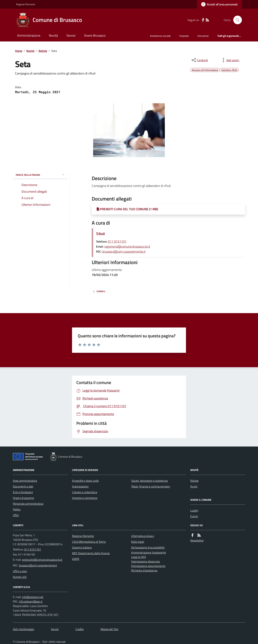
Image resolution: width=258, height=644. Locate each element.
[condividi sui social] (199, 60)
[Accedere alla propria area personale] (219, 4)
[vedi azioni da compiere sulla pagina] (230, 60)
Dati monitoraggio (23, 629)
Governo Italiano (82, 547)
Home (19, 51)
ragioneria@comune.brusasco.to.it (127, 246)
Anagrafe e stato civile (85, 481)
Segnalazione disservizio (145, 561)
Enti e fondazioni (23, 492)
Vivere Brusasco (95, 35)
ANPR (76, 559)
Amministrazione (29, 35)
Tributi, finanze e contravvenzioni (151, 486)
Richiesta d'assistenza (144, 570)
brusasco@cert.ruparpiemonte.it (124, 251)
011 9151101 (117, 241)
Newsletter (197, 540)
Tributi (100, 233)
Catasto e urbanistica (85, 492)
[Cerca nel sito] (236, 20)
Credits (80, 629)
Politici (17, 509)
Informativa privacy (143, 536)
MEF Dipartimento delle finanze (91, 553)
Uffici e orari (20, 571)
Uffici (16, 515)
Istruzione (203, 36)
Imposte (184, 36)
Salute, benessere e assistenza (149, 481)
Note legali (138, 542)
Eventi (194, 516)
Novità (53, 35)
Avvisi (194, 486)
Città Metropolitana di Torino (89, 542)
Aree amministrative (25, 481)
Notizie (43, 51)
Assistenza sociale (160, 36)
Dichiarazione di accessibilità (148, 547)
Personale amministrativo (28, 504)
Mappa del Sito (109, 629)
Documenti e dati (23, 486)
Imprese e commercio (85, 498)
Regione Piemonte (26, 4)
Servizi (71, 35)
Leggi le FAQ (139, 557)
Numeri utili (20, 577)
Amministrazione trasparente (149, 552)
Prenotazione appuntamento (148, 566)
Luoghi (194, 510)
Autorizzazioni (80, 486)
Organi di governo (23, 498)
